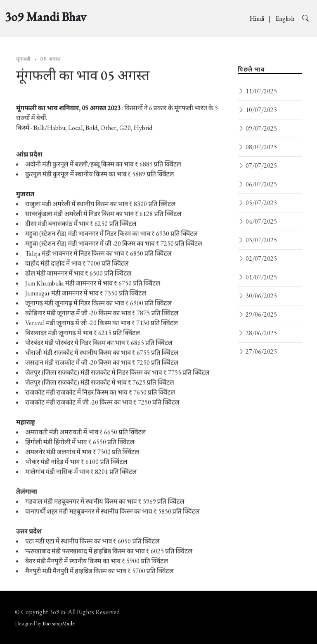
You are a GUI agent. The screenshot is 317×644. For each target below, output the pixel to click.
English (285, 18)
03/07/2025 (257, 240)
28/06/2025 (257, 333)
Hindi (258, 18)
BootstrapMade (59, 624)
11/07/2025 (257, 91)
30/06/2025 (257, 296)
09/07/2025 (257, 128)
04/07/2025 (257, 221)
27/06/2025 (257, 352)
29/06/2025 (257, 314)
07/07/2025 (257, 166)
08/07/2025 (257, 147)
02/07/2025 (257, 259)
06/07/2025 (257, 184)
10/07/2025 (257, 110)
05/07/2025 (257, 203)
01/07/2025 (257, 277)
